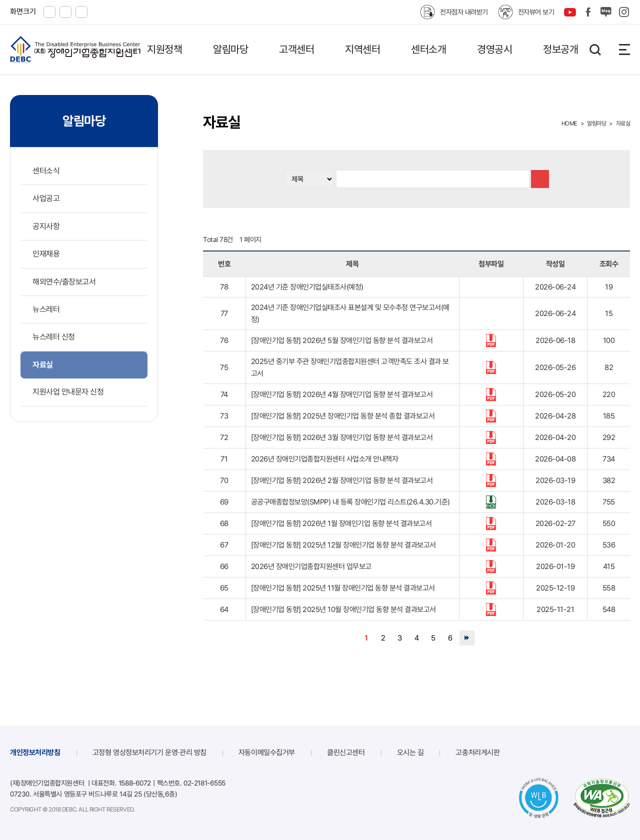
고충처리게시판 (477, 752)
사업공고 (46, 198)
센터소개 (428, 49)
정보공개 (560, 49)
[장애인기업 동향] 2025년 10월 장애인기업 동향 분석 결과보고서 (343, 609)
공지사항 (46, 226)
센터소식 (46, 171)
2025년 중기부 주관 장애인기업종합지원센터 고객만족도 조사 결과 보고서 (350, 367)
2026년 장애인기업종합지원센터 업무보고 (311, 566)
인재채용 (46, 254)
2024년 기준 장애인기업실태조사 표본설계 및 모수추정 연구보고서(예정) (350, 313)
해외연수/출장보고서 (64, 282)
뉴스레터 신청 (54, 337)
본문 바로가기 (0, 0)
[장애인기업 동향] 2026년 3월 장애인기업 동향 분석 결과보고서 (342, 437)
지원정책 (164, 49)
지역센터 (362, 49)
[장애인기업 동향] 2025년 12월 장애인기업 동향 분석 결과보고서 (343, 545)
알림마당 (230, 49)
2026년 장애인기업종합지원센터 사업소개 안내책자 (325, 459)
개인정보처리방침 (35, 752)
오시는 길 (410, 752)
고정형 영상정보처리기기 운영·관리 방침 (149, 752)
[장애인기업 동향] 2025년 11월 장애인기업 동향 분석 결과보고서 (343, 588)
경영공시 (494, 49)
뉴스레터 (46, 309)
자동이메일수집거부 (267, 752)
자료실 (43, 365)
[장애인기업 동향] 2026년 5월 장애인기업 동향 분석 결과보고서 (342, 340)
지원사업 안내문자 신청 (68, 392)
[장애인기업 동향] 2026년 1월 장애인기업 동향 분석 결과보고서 (341, 523)
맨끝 (467, 638)
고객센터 (296, 49)
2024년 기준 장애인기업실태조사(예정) (307, 287)
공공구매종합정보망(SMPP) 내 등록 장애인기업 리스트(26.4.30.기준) (350, 502)
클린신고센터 (346, 752)
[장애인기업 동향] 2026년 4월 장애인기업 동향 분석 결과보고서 (342, 394)
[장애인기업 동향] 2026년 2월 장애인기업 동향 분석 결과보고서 (342, 480)
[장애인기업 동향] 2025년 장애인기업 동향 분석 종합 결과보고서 (343, 416)
